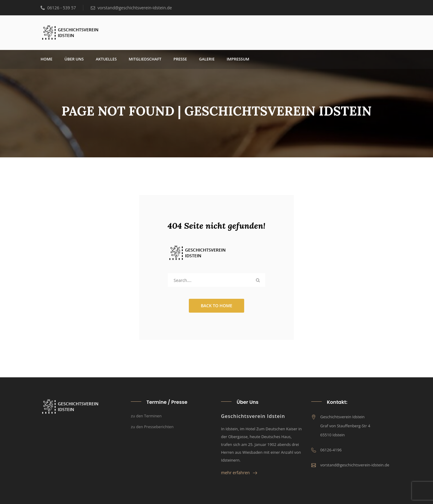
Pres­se (180, 59)
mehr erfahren (239, 473)
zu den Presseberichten (152, 427)
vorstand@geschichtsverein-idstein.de (131, 8)
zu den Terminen (146, 416)
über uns (74, 59)
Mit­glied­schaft (145, 59)
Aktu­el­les (106, 59)
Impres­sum (238, 59)
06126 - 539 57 (58, 8)
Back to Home (217, 306)
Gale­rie (207, 59)
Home (46, 59)
